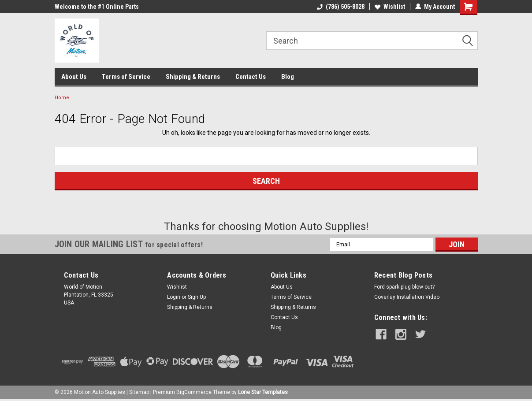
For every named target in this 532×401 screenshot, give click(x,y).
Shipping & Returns (193, 77)
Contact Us (251, 77)
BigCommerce (194, 392)
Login (174, 297)
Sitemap (139, 392)
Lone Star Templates (263, 392)
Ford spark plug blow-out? (404, 287)
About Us (74, 77)
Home (62, 98)
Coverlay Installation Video (407, 297)
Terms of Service (126, 77)
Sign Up (197, 297)
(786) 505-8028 (341, 7)
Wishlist (390, 7)
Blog (288, 77)
